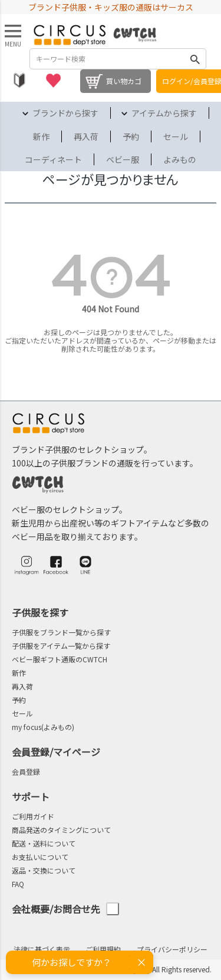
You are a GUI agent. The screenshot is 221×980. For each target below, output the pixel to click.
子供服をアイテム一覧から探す (61, 646)
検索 (195, 59)
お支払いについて (40, 857)
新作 (41, 136)
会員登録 (26, 771)
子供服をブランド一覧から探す (61, 632)
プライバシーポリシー (172, 949)
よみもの (180, 159)
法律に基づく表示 (42, 949)
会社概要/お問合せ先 (65, 909)
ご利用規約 (103, 949)
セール (176, 136)
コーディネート (53, 159)
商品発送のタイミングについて (61, 830)
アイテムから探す (164, 113)
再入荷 (86, 136)
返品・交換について (44, 870)
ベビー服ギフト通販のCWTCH (60, 659)
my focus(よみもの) (43, 727)
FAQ (18, 884)
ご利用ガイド (33, 816)
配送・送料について (44, 843)
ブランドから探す (65, 113)
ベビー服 (123, 159)
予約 (131, 136)
